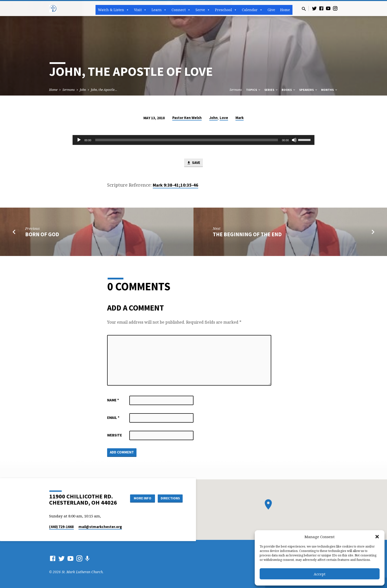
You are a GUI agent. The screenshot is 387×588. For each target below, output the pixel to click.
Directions (170, 498)
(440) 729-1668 (61, 527)
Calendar (252, 10)
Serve (203, 10)
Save (193, 163)
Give (271, 10)
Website (115, 435)
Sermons (69, 90)
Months (329, 90)
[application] (193, 140)
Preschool (226, 10)
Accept (320, 574)
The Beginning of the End (247, 234)
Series (271, 90)
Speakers (309, 90)
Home (285, 10)
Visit (140, 10)
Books (289, 90)
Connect (181, 10)
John (83, 90)
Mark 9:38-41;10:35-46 (175, 185)
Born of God (42, 234)
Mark (240, 118)
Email (113, 418)
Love (224, 118)
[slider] (187, 140)
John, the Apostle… (104, 90)
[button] (377, 537)
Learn (159, 10)
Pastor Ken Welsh (187, 118)
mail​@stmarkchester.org (100, 527)
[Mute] (294, 140)
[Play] (79, 140)
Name (113, 400)
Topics (254, 90)
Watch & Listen (114, 10)
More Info (143, 498)
